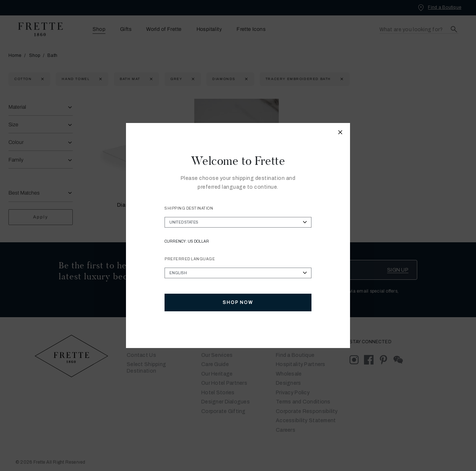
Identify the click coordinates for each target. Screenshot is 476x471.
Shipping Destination (189, 208)
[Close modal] (340, 133)
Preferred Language (190, 259)
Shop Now (238, 302)
